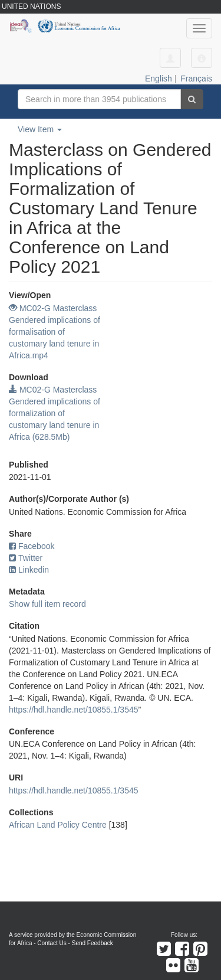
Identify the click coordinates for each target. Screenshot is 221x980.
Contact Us (52, 943)
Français (196, 79)
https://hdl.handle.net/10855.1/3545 (74, 710)
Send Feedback (93, 943)
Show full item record (47, 604)
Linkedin (29, 570)
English (159, 79)
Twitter (26, 558)
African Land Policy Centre (58, 825)
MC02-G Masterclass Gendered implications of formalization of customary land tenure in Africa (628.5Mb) (55, 413)
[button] (202, 58)
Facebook (32, 546)
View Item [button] (40, 129)
